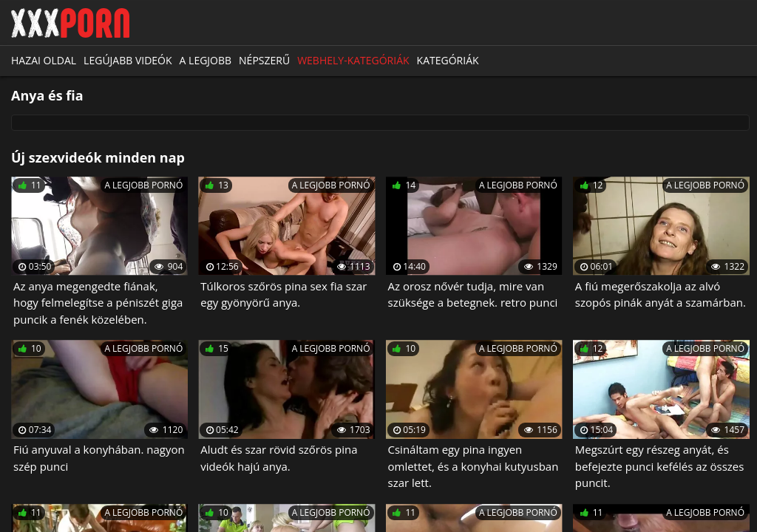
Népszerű (264, 60)
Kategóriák (448, 60)
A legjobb (206, 60)
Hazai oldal (44, 60)
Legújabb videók (128, 60)
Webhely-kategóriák (353, 60)
